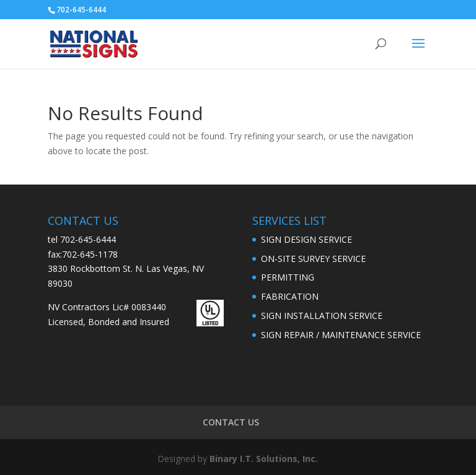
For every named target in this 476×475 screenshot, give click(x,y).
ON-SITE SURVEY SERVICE (313, 259)
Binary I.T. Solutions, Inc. (264, 459)
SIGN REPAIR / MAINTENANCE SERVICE (341, 335)
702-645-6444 (88, 239)
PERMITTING (288, 277)
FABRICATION (290, 296)
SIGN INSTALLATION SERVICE (322, 316)
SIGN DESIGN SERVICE (306, 239)
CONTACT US (231, 422)
